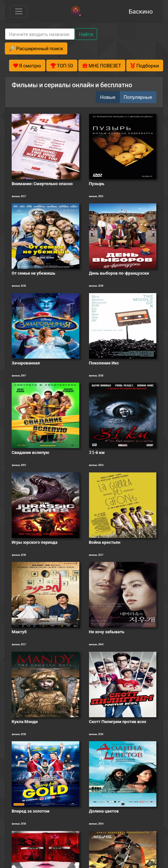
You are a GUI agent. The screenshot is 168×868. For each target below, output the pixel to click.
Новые (108, 97)
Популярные (138, 97)
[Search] (40, 34)
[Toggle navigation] (19, 11)
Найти (86, 34)
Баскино (141, 11)
